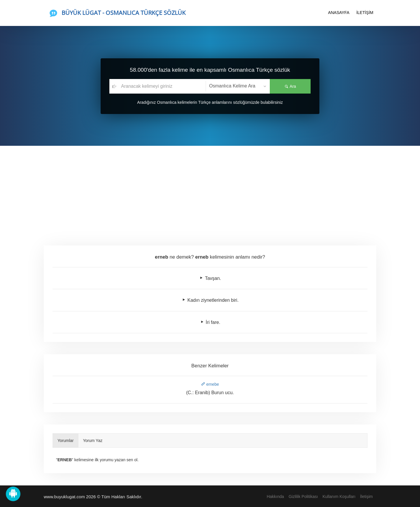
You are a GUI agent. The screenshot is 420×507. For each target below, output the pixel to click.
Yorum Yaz (93, 441)
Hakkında (275, 497)
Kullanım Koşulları (339, 497)
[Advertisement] (210, 190)
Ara (290, 86)
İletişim (366, 497)
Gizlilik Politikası (303, 497)
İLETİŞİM (365, 13)
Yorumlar (66, 441)
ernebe (210, 384)
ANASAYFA (339, 13)
